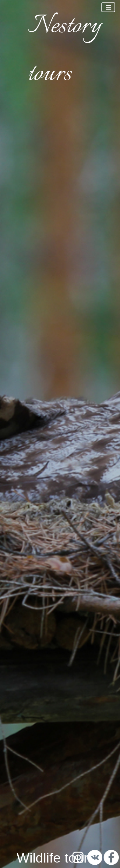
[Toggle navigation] (108, 7)
